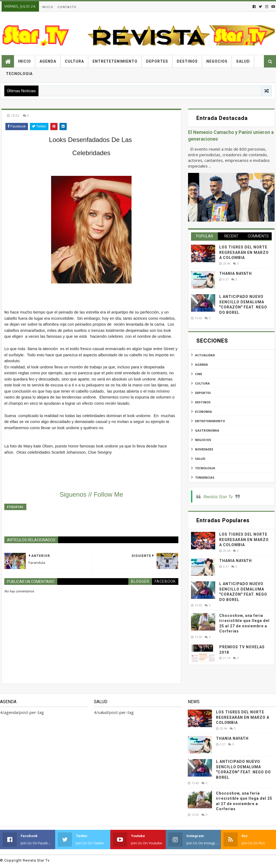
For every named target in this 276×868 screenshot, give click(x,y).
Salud (243, 61)
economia (204, 412)
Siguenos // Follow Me (91, 494)
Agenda (48, 61)
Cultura (74, 61)
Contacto (67, 7)
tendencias (205, 477)
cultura (202, 383)
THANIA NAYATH (236, 273)
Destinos (187, 61)
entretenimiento (210, 421)
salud (200, 459)
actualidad (205, 355)
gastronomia (207, 430)
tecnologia (205, 468)
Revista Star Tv (218, 497)
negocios (203, 440)
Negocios (217, 61)
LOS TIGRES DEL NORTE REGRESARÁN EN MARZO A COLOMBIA (244, 252)
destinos (203, 402)
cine (199, 374)
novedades (204, 449)
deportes (203, 393)
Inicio (48, 7)
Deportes (157, 61)
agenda (201, 364)
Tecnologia (19, 74)
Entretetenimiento (115, 61)
